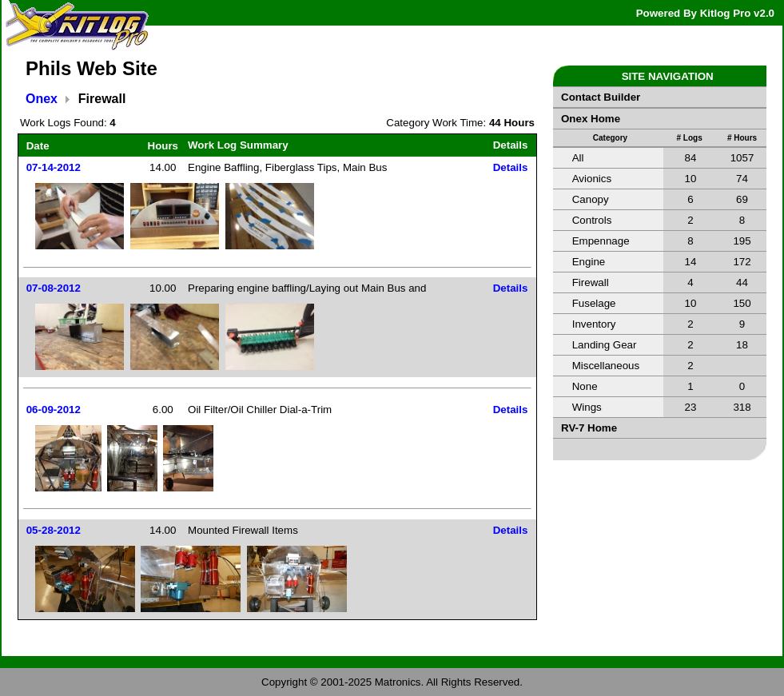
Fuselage (594, 303)
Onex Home (591, 119)
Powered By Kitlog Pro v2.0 (705, 13)
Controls (592, 220)
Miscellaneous (606, 366)
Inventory (594, 324)
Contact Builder (601, 97)
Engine (589, 262)
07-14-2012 (54, 167)
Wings (587, 407)
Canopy (591, 199)
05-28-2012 (54, 530)
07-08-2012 (54, 288)
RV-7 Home (589, 428)
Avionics (592, 179)
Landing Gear (605, 345)
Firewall (591, 282)
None (585, 386)
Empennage (601, 241)
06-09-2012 (54, 410)
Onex (42, 99)
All (578, 158)
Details (511, 167)
